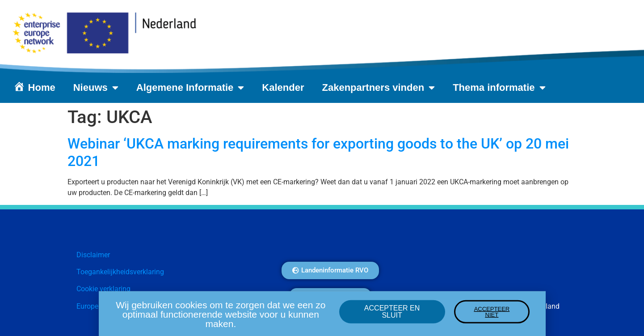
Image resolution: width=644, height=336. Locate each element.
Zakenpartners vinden (379, 88)
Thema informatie (499, 88)
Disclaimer (93, 255)
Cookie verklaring (103, 289)
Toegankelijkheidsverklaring (120, 272)
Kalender (283, 87)
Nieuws (96, 88)
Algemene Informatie (190, 88)
